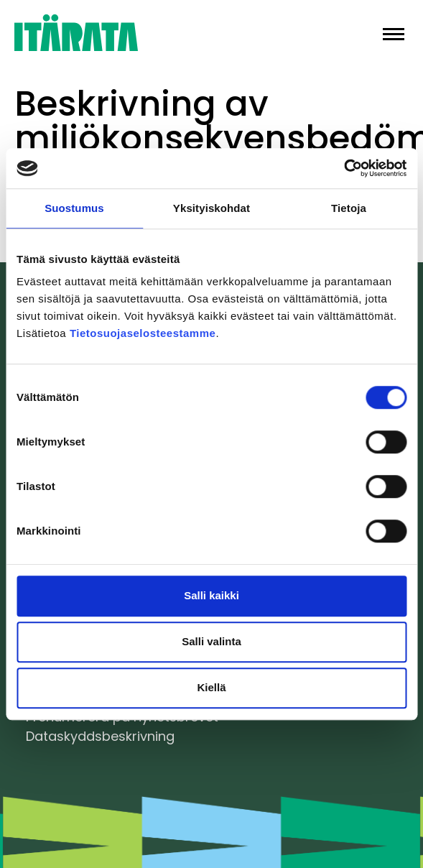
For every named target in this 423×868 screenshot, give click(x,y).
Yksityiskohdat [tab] (211, 208)
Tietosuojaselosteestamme (143, 333)
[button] (394, 33)
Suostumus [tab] (74, 208)
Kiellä (211, 687)
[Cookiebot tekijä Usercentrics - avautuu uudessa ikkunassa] (344, 168)
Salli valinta (211, 641)
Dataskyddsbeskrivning (100, 736)
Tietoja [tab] (349, 208)
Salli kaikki (211, 595)
